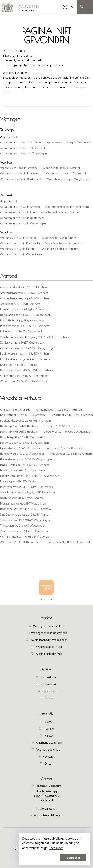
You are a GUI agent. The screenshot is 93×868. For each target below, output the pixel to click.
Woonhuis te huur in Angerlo (18, 237)
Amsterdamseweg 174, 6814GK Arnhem (25, 298)
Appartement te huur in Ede (17, 212)
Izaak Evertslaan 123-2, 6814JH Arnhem (24, 465)
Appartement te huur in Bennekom (67, 206)
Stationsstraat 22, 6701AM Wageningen (25, 520)
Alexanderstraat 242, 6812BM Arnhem (24, 287)
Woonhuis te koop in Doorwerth (66, 173)
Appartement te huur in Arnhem (20, 206)
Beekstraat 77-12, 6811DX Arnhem (72, 415)
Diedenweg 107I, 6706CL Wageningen (68, 431)
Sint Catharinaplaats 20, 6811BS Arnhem (25, 514)
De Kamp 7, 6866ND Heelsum (19, 431)
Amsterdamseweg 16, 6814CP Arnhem (24, 293)
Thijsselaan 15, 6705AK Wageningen (23, 525)
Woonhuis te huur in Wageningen (21, 254)
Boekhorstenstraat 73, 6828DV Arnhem (25, 353)
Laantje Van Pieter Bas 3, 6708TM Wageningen (30, 476)
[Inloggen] (65, 7)
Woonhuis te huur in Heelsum (64, 243)
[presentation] (42, 599)
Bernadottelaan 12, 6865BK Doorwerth (25, 309)
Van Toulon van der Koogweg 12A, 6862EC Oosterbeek (35, 337)
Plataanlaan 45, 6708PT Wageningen (24, 503)
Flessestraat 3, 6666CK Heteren (20, 448)
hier (52, 87)
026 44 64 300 (49, 809)
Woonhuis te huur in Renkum (60, 249)
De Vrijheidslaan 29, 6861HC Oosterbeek (25, 315)
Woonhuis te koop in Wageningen (69, 179)
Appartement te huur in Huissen (60, 212)
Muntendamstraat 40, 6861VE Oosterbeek (27, 370)
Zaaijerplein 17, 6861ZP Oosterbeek (22, 342)
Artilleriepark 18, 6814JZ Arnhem (20, 304)
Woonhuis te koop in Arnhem (18, 168)
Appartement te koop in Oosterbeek (23, 148)
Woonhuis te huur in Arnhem (59, 237)
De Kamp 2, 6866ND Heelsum (19, 426)
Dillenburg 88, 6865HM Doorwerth (22, 437)
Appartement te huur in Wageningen (23, 223)
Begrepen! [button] (73, 858)
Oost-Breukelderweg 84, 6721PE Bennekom (27, 492)
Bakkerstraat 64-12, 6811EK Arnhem (22, 415)
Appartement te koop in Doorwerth (69, 142)
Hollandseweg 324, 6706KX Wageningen (26, 459)
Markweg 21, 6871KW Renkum (19, 481)
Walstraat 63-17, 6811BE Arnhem (21, 542)
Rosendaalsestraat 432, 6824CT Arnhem (25, 509)
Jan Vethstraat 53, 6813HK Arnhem (22, 320)
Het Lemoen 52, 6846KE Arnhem (71, 453)
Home (15, 849)
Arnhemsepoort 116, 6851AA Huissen (59, 409)
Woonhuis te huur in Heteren (18, 249)
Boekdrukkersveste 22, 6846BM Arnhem (25, 420)
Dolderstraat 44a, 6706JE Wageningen (24, 442)
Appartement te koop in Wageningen (23, 153)
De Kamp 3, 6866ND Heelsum (62, 426)
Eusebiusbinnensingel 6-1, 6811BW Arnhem (27, 359)
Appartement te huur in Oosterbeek (22, 218)
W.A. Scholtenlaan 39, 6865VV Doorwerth (27, 536)
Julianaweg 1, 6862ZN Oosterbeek (21, 331)
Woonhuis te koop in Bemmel (61, 168)
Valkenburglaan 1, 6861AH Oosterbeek (24, 376)
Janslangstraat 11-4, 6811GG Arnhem (22, 470)
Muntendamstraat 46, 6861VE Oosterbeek (27, 487)
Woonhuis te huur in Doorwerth (20, 243)
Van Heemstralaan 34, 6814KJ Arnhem (24, 531)
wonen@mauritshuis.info (49, 815)
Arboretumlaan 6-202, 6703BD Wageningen (28, 348)
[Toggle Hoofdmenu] (89, 7)
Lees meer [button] (56, 848)
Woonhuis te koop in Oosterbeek (21, 179)
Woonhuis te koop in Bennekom (20, 173)
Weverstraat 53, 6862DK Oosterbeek (23, 381)
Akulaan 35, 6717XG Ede (15, 409)
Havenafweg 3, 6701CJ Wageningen (22, 453)
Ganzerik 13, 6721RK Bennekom (65, 448)
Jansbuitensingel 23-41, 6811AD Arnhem (25, 326)
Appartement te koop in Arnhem (20, 142)
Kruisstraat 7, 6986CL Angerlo (19, 365)
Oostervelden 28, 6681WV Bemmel (22, 498)
